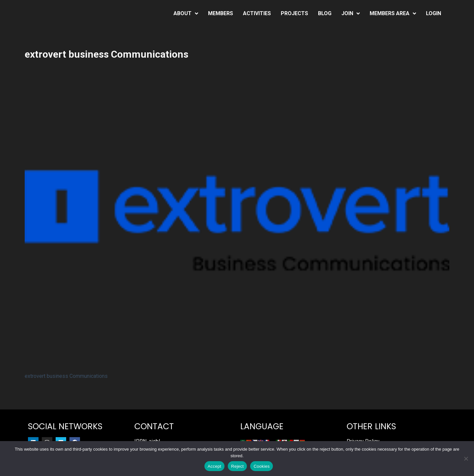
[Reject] (466, 459)
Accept (214, 466)
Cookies (262, 466)
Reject (237, 466)
